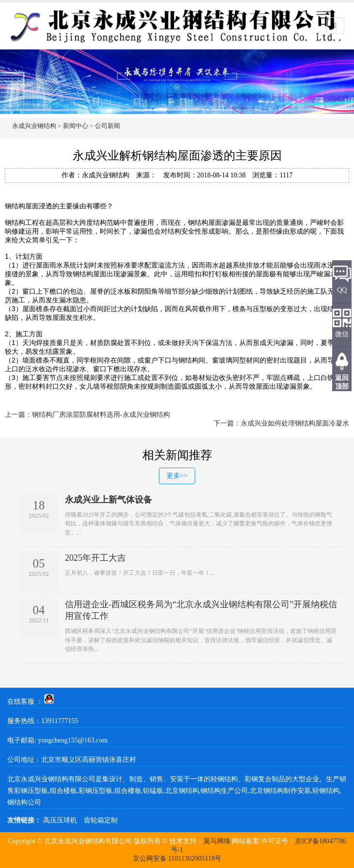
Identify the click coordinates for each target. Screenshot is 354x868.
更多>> (177, 476)
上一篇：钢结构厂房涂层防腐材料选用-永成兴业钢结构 (87, 415)
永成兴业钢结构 (34, 126)
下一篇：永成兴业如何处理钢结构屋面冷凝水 (281, 423)
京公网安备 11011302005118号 (177, 859)
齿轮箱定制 (101, 820)
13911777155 (60, 721)
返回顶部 (342, 382)
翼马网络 (217, 841)
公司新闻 (108, 126)
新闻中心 (76, 126)
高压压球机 (60, 820)
